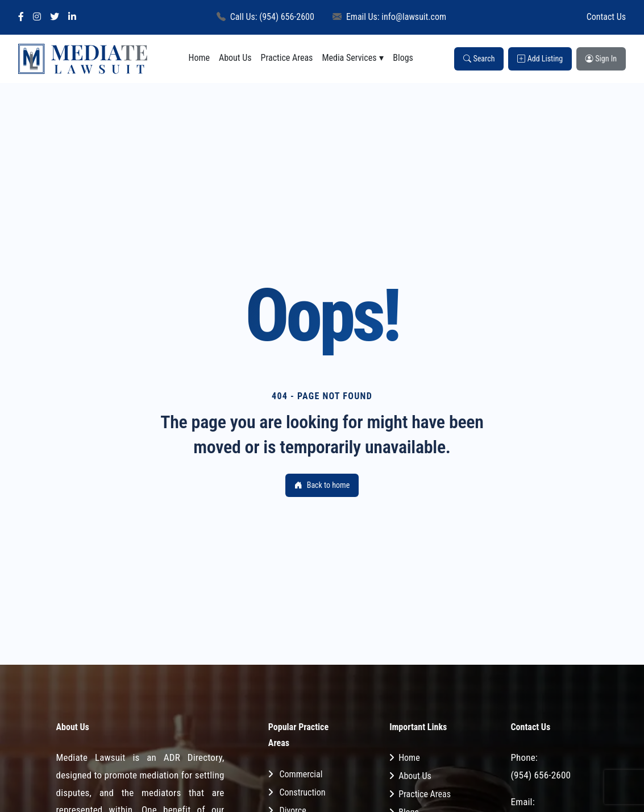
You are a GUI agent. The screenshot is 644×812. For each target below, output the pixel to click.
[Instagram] (37, 17)
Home (199, 58)
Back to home (322, 485)
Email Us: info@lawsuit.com (389, 17)
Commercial (301, 774)
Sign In (601, 59)
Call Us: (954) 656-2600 (265, 17)
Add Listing (540, 59)
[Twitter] (55, 17)
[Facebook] (21, 17)
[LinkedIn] (72, 17)
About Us (235, 58)
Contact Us (606, 17)
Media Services (349, 58)
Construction (303, 792)
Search (479, 59)
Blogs (403, 58)
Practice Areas (287, 58)
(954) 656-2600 (541, 775)
